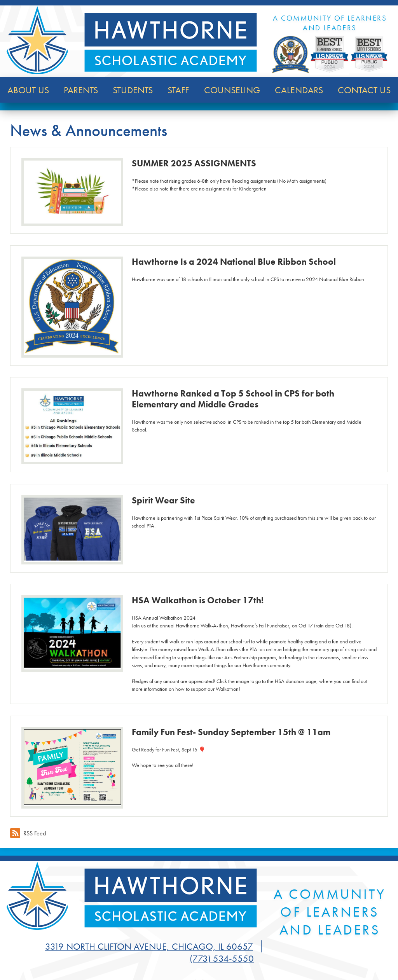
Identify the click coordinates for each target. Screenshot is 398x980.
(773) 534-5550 (222, 958)
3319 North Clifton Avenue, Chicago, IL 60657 (149, 946)
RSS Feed (28, 833)
